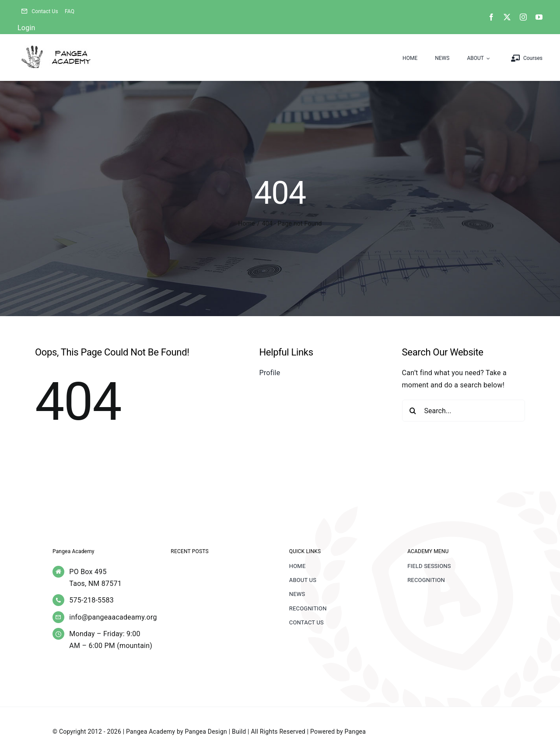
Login (26, 28)
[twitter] (507, 17)
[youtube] (539, 17)
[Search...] (464, 411)
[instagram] (523, 17)
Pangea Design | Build (216, 732)
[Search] (413, 411)
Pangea (355, 732)
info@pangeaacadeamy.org (113, 617)
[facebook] (491, 17)
